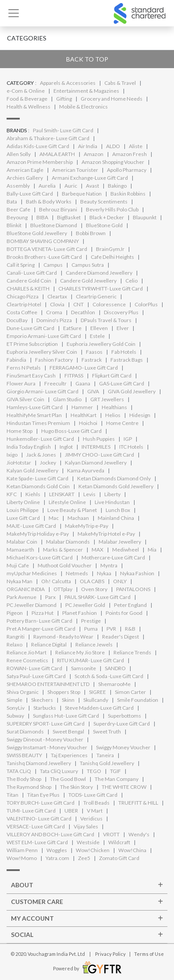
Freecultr (55, 383)
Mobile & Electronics (83, 107)
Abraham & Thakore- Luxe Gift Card (48, 138)
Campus (53, 265)
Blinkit (14, 225)
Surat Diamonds (25, 731)
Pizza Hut (43, 613)
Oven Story (94, 589)
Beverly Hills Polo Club (112, 209)
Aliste (136, 146)
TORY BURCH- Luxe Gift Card (41, 803)
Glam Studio (67, 399)
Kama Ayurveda (86, 470)
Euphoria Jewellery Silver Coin (42, 352)
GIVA (93, 391)
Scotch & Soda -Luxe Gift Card (109, 676)
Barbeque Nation (82, 194)
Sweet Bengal (68, 731)
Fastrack (92, 360)
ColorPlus (146, 304)
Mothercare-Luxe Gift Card (113, 557)
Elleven (99, 328)
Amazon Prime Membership (40, 162)
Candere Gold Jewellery (88, 281)
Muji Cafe (18, 565)
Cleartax (57, 296)
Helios (113, 415)
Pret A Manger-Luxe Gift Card (41, 629)
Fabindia (16, 360)
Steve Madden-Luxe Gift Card (99, 708)
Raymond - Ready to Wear (63, 637)
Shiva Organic (23, 692)
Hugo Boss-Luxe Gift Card (71, 431)
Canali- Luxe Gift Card (32, 273)
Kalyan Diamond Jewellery (96, 463)
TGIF (115, 771)
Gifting (64, 99)
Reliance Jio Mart (27, 652)
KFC (12, 494)
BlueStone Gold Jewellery (37, 233)
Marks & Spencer (63, 550)
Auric (71, 186)
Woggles (57, 850)
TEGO (94, 771)
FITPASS (74, 376)
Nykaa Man (20, 581)
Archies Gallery (25, 178)
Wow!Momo (22, 858)
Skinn (68, 700)
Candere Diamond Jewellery (99, 273)
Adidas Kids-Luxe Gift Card (38, 146)
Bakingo (117, 186)
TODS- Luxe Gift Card (93, 795)
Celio (131, 281)
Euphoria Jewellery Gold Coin (101, 344)
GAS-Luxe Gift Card (122, 383)
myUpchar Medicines (32, 573)
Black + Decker (107, 217)
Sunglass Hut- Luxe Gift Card (66, 716)
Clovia (57, 304)
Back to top (87, 59)
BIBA (42, 217)
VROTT (111, 834)
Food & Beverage (27, 99)
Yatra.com (57, 858)
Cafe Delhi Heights (112, 257)
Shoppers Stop (64, 692)
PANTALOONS (133, 589)
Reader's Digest (121, 637)
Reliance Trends (132, 652)
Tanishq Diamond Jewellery (39, 763)
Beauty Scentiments (104, 201)
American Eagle (25, 170)
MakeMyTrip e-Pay (87, 526)
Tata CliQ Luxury (59, 771)
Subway (15, 716)
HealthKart (83, 415)
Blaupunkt (145, 217)
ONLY (120, 581)
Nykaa (104, 573)
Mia (152, 550)
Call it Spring (21, 265)
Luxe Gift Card (23, 518)
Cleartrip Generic (96, 296)
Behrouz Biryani (58, 209)
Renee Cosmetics (27, 660)
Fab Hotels (124, 352)
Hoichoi (88, 423)
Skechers (42, 700)
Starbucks (45, 708)
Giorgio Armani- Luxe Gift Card (43, 391)
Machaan (78, 518)
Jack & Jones (41, 455)
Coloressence (109, 304)
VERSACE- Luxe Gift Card (36, 826)
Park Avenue (21, 597)
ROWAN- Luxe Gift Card (34, 668)
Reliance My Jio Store (80, 652)
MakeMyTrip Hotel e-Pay (106, 534)
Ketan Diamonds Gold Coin (38, 486)
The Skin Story (76, 787)
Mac (54, 518)
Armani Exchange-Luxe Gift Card (90, 178)
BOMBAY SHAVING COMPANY (43, 241)
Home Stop (20, 431)
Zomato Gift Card (119, 858)
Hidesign (140, 415)
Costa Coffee (22, 312)
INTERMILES (96, 447)
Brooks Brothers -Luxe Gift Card (44, 257)
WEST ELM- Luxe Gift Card (37, 842)
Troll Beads (96, 803)
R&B (130, 629)
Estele (97, 336)
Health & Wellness (28, 107)
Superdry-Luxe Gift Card (122, 724)
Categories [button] (27, 38)
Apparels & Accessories (68, 83)
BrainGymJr (110, 249)
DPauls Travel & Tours (106, 320)
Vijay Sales (86, 826)
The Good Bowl (68, 779)
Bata (12, 201)
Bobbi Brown (91, 233)
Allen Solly (19, 154)
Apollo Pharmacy (127, 170)
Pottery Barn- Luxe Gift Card (39, 621)
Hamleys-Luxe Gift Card (35, 407)
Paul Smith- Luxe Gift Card (63, 130)
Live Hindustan (112, 502)
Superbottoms (124, 716)
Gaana (83, 383)
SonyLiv (16, 708)
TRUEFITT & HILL (138, 803)
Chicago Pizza (23, 296)
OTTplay (63, 589)
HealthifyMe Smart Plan (34, 415)
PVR (111, 629)
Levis (89, 494)
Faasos (94, 352)
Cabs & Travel (120, 83)
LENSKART (62, 494)
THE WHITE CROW (124, 787)
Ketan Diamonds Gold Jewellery (116, 486)
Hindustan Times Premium (38, 423)
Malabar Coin (22, 542)
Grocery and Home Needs (112, 99)
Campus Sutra (88, 265)
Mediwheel (126, 550)
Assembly (18, 186)
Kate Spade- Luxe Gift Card (37, 478)
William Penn (22, 850)
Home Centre (122, 423)
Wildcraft (119, 842)
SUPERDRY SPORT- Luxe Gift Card (46, 724)
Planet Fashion (80, 613)
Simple (14, 700)
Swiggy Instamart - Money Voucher (47, 747)
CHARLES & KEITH (28, 289)
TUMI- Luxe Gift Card (31, 811)
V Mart (95, 811)
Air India (88, 146)
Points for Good (124, 613)
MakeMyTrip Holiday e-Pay (38, 534)
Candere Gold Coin (29, 281)
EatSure (72, 328)
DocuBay (17, 320)
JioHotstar (19, 463)
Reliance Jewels (94, 644)
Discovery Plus (121, 312)
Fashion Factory (54, 360)
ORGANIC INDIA (26, 589)
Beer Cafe (18, 209)
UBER (71, 811)
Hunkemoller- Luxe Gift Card (40, 439)
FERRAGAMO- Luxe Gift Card (84, 368)
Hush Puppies (99, 439)
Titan (12, 795)
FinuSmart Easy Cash (31, 376)
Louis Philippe (23, 510)
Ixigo (12, 455)
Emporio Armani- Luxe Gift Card (44, 336)
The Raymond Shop (29, 787)
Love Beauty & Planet (72, 510)
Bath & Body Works (49, 201)
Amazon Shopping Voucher (113, 162)
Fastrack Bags (127, 360)
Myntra (109, 565)
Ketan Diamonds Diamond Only (114, 478)
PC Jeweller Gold (85, 605)
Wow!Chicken (93, 850)
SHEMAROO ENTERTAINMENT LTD (48, 684)
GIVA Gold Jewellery (132, 391)
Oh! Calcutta (56, 581)
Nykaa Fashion (137, 573)
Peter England (130, 605)
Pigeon (15, 613)
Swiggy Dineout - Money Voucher (45, 739)
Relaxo (14, 644)
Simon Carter (130, 692)
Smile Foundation (138, 700)
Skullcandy (96, 700)
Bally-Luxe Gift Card (30, 194)
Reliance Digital (49, 644)
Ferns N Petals (24, 368)
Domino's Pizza (54, 320)
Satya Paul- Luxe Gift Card (36, 676)
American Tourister (75, 170)
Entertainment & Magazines (86, 91)
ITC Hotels (131, 447)
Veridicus (91, 818)
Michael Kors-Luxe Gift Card (40, 557)
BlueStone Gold (104, 225)
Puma (91, 629)
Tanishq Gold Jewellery (107, 763)
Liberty (112, 494)
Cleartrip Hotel (24, 304)
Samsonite (83, 668)
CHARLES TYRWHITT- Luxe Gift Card (101, 289)
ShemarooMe (114, 684)
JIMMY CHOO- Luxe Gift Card (99, 455)
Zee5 (84, 858)
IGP (128, 439)
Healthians (114, 407)
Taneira (105, 755)
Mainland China (116, 518)
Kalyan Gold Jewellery (32, 470)
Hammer (82, 407)
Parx (50, 597)
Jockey (48, 463)
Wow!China (132, 850)
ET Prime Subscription (32, 344)
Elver (123, 328)
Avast (92, 186)
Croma (54, 312)
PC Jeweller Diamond (32, 605)
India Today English (29, 447)
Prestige (91, 621)
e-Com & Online (26, 91)
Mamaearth (20, 550)
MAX (98, 550)
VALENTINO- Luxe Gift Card (39, 818)
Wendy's (139, 834)
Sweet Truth (107, 731)
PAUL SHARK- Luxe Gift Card (98, 597)
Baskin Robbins (128, 194)
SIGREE (98, 692)
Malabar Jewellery (120, 542)
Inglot (66, 447)
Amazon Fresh (130, 154)
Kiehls (33, 494)
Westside (88, 842)
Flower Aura (21, 383)
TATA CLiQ (19, 771)
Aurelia (47, 186)
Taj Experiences (69, 755)
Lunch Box (118, 510)
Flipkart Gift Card (112, 376)
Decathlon (83, 312)
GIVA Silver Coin (25, 399)
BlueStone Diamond (54, 225)
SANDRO (115, 668)
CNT (78, 304)
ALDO (113, 146)
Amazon (94, 154)
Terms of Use (149, 954)
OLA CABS (92, 581)
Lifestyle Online (67, 502)
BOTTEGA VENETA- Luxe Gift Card (47, 249)
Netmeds (77, 573)
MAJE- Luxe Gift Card (31, 526)
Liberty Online (23, 502)
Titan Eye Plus (43, 795)
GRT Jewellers (107, 399)
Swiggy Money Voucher (123, 747)
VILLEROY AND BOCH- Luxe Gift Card (50, 834)
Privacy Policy (110, 954)
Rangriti (16, 637)
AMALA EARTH (57, 154)
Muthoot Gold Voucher (65, 565)
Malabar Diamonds (68, 542)
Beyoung (17, 217)
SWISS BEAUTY (24, 755)
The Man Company (117, 779)
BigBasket (69, 217)
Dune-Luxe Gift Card (30, 328)
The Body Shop (24, 779)
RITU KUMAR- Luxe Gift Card (91, 660)
